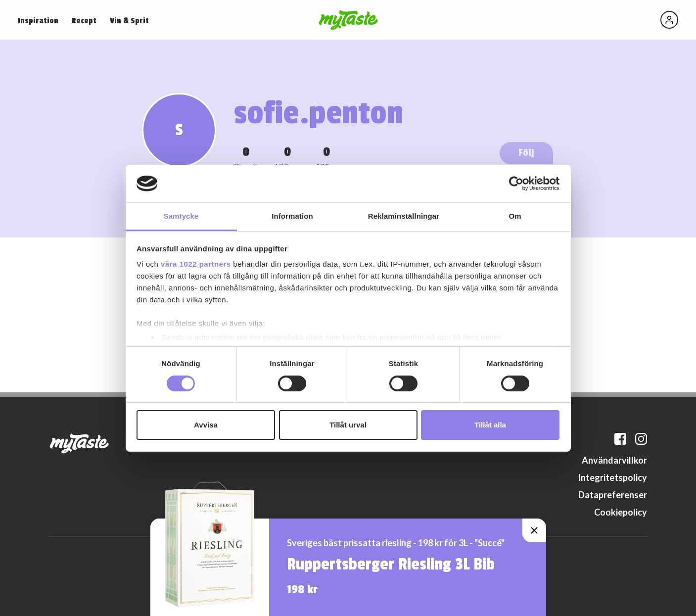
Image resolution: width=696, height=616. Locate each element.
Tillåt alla (490, 425)
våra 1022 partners (196, 264)
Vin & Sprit (129, 21)
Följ (526, 153)
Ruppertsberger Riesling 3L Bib (391, 565)
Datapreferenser (613, 495)
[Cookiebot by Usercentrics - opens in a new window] (516, 184)
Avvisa (206, 425)
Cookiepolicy (621, 512)
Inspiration (38, 21)
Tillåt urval (348, 425)
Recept (84, 21)
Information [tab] (292, 216)
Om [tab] (515, 216)
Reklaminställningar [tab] (404, 216)
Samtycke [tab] (181, 216)
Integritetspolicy (612, 477)
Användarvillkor (614, 460)
